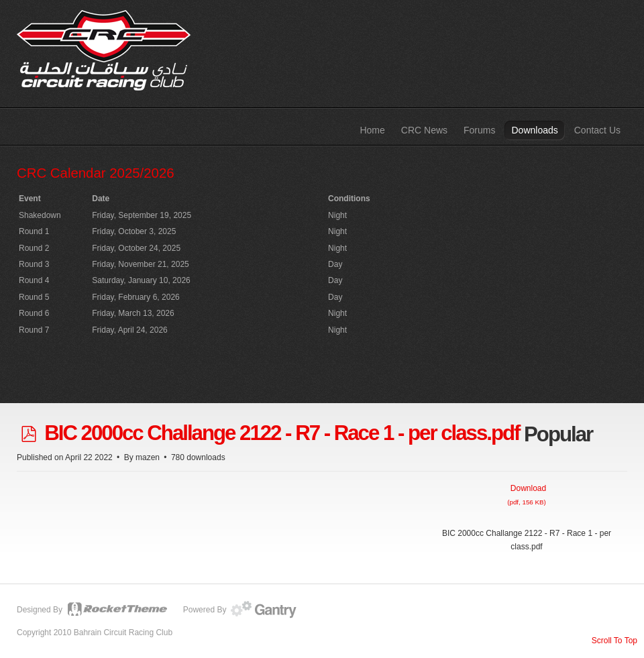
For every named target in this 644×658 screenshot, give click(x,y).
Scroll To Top (614, 641)
